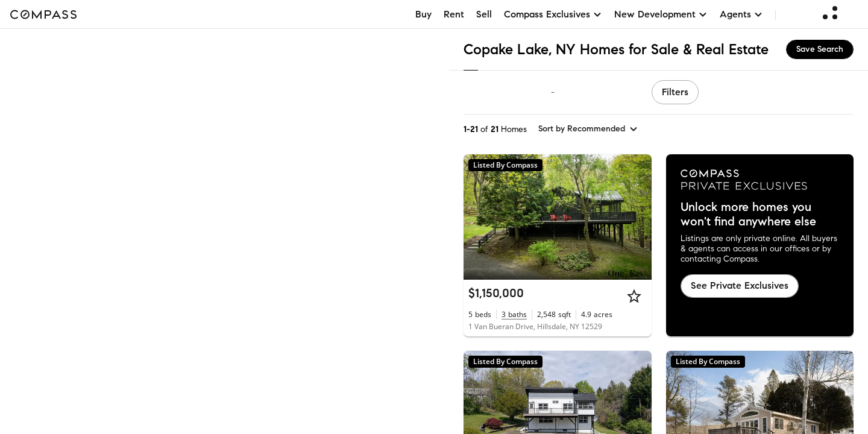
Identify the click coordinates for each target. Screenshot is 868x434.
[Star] (634, 296)
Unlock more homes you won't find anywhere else (748, 215)
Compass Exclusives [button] (553, 14)
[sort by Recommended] (588, 129)
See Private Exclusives (740, 285)
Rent (454, 14)
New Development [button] (661, 14)
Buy (423, 14)
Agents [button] (741, 14)
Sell (484, 14)
